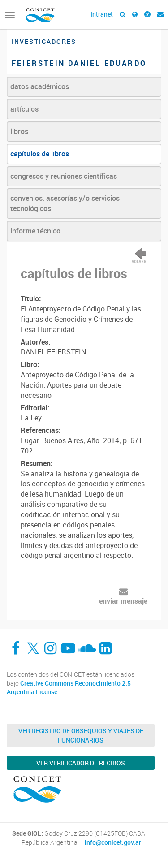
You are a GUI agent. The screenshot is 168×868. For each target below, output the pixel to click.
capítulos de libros (40, 154)
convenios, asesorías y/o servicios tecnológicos (65, 203)
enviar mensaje (123, 601)
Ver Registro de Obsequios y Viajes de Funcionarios (81, 735)
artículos (24, 109)
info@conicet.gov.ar (113, 842)
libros (19, 131)
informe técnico (35, 231)
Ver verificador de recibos (81, 763)
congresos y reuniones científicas (64, 176)
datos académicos (40, 86)
